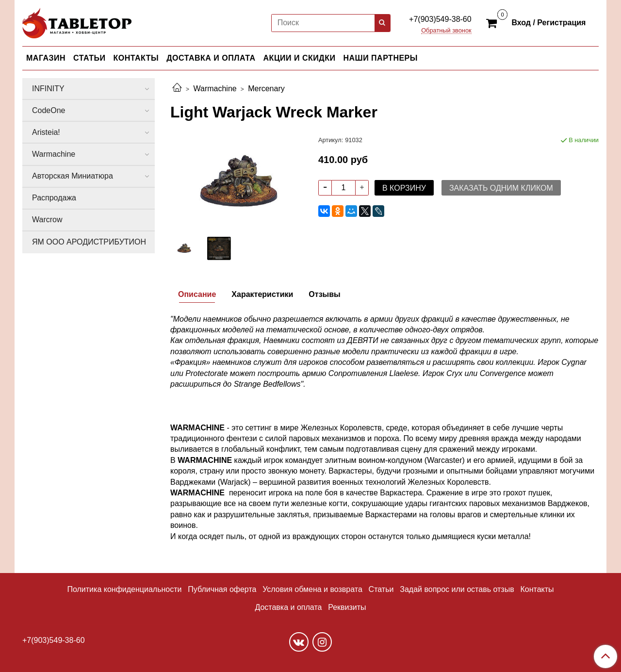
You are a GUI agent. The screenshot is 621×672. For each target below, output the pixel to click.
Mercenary (266, 89)
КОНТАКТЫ (136, 58)
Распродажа (54, 198)
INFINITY (48, 89)
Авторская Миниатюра (73, 176)
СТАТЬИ (89, 58)
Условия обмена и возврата (312, 589)
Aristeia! (46, 132)
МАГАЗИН (46, 58)
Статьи (381, 589)
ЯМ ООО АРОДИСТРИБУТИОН (89, 242)
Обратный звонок (446, 31)
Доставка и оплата (288, 607)
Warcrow (47, 220)
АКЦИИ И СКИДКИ (300, 58)
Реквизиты (347, 607)
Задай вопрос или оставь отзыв (457, 589)
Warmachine (215, 89)
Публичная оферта (222, 589)
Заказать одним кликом (501, 188)
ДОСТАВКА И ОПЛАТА (211, 58)
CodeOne (49, 110)
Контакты (537, 589)
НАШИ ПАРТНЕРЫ (380, 58)
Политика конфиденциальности (124, 589)
